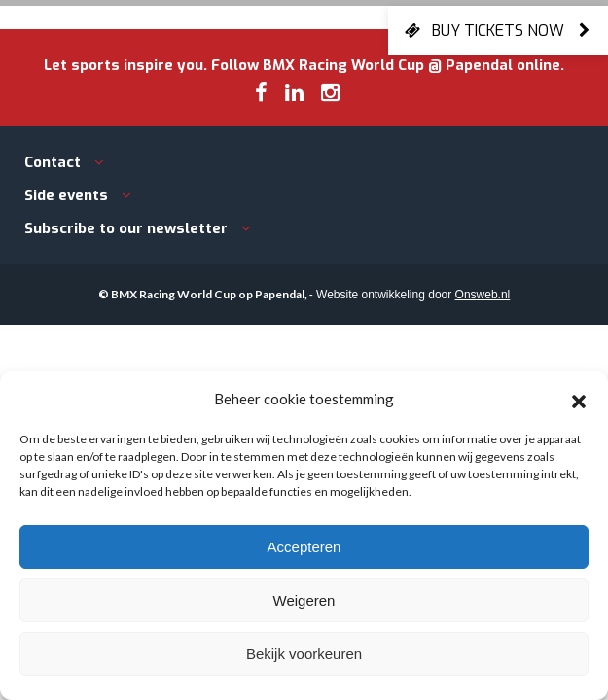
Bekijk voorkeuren (304, 654)
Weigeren (304, 600)
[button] (579, 399)
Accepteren (304, 547)
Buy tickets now (498, 30)
